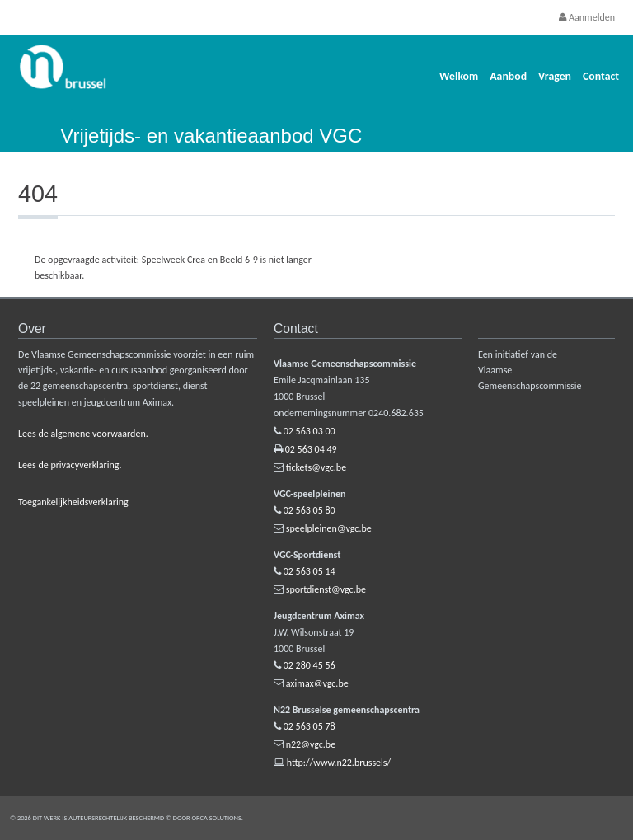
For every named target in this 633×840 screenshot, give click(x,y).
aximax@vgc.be (317, 683)
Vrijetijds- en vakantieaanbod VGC (211, 136)
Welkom (459, 76)
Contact (601, 76)
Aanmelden (587, 17)
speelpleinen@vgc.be (329, 528)
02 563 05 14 (309, 571)
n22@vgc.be (311, 744)
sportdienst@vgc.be (326, 589)
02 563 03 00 (309, 431)
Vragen (555, 76)
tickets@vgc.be (316, 467)
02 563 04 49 (311, 449)
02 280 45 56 (309, 665)
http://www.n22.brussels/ (339, 763)
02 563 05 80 (309, 510)
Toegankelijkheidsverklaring (73, 502)
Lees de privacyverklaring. (70, 465)
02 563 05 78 (309, 726)
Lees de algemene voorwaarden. (83, 434)
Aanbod (508, 76)
